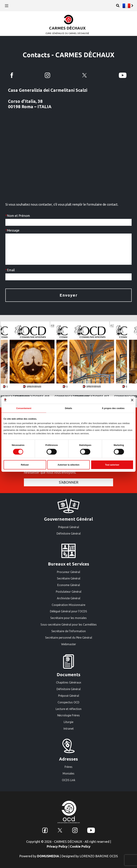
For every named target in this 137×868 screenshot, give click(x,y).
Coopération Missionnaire (68, 605)
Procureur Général (68, 572)
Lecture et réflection (69, 709)
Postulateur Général (69, 592)
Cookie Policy (80, 846)
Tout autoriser (112, 465)
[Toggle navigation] (7, 6)
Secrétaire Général (69, 578)
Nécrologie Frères (68, 715)
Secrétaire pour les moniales (68, 618)
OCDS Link (69, 780)
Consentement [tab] (24, 408)
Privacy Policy (57, 846)
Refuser (25, 465)
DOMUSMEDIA (48, 856)
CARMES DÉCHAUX (67, 28)
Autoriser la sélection (68, 465)
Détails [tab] (68, 408)
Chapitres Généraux (69, 682)
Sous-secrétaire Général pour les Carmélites (69, 624)
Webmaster (69, 644)
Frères (68, 767)
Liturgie (68, 722)
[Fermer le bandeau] (132, 400)
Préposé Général (69, 527)
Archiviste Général (69, 598)
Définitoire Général (69, 533)
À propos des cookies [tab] (113, 408)
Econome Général (69, 585)
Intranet (69, 729)
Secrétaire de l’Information (69, 631)
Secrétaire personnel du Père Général (69, 638)
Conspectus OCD (68, 702)
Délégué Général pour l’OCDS (68, 611)
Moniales (68, 773)
